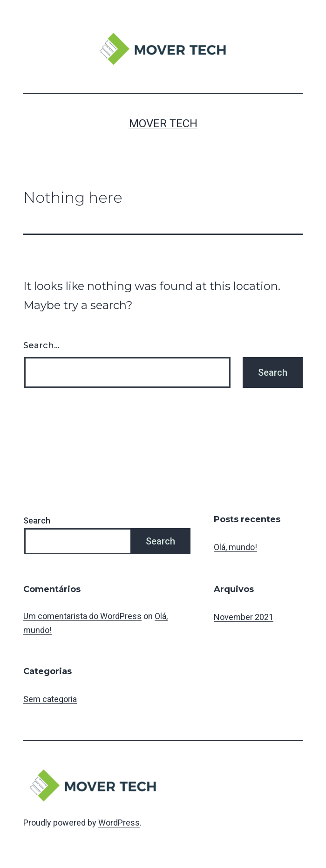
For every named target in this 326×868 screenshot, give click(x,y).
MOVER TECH (163, 124)
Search (37, 520)
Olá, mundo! (235, 547)
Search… (41, 345)
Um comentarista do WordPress (82, 616)
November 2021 (244, 617)
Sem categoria (50, 699)
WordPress (119, 823)
